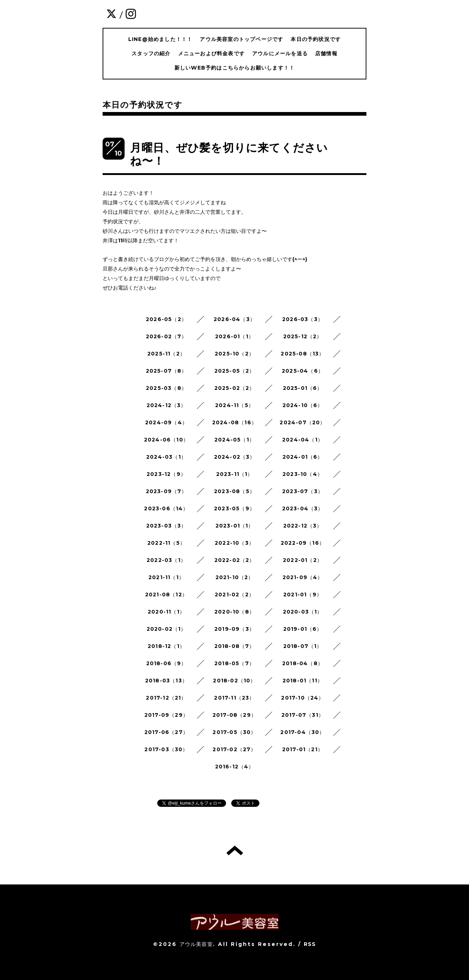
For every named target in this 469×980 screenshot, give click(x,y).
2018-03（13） (166, 681)
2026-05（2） (166, 319)
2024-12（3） (167, 405)
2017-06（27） (166, 732)
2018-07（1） (303, 646)
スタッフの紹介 (151, 53)
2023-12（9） (166, 474)
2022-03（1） (166, 560)
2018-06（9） (167, 663)
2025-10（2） (234, 354)
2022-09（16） (303, 543)
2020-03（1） (303, 612)
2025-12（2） (303, 336)
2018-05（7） (234, 663)
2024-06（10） (166, 440)
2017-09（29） (166, 715)
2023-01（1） (235, 526)
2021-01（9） (303, 595)
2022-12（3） (303, 526)
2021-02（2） (234, 595)
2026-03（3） (303, 319)
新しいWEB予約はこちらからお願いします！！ (234, 68)
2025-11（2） (166, 354)
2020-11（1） (166, 612)
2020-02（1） (167, 629)
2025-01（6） (303, 388)
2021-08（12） (166, 595)
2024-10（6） (303, 405)
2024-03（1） (166, 457)
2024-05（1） (234, 440)
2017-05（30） (234, 732)
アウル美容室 (196, 944)
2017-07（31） (303, 715)
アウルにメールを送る (280, 53)
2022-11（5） (166, 543)
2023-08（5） (234, 491)
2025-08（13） (302, 354)
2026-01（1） (234, 336)
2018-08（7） (235, 646)
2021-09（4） (303, 577)
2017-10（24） (302, 698)
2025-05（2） (235, 371)
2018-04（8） (303, 663)
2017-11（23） (234, 698)
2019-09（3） (234, 629)
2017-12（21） (166, 698)
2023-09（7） (167, 491)
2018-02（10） (234, 681)
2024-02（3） (235, 457)
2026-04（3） (234, 319)
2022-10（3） (234, 543)
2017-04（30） (302, 732)
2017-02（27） (234, 749)
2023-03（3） (167, 526)
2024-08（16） (234, 422)
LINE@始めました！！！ (160, 39)
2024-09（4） (166, 422)
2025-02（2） (235, 388)
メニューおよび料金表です (211, 53)
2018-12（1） (166, 646)
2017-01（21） (303, 749)
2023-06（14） (166, 508)
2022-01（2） (303, 560)
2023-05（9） (234, 508)
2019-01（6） (303, 629)
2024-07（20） (302, 422)
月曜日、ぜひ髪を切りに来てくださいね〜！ (229, 154)
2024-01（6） (303, 457)
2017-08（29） (234, 715)
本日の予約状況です (316, 39)
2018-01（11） (303, 681)
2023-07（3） (303, 491)
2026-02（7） (167, 336)
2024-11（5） (234, 405)
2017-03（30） (166, 749)
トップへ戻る (235, 850)
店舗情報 (326, 53)
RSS (310, 944)
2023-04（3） (303, 508)
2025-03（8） (166, 388)
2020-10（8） (234, 612)
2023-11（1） (235, 474)
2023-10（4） (303, 474)
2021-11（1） (166, 577)
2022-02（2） (235, 560)
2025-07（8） (167, 371)
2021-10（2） (235, 577)
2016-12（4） (235, 767)
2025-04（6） (303, 371)
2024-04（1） (303, 440)
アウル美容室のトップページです (241, 39)
